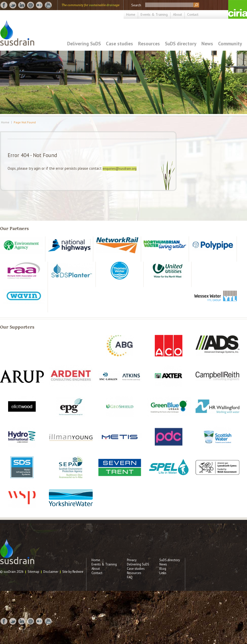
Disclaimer (51, 572)
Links (163, 573)
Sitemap (33, 572)
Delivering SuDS (84, 43)
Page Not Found (25, 122)
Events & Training (154, 14)
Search (136, 5)
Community (230, 43)
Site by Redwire (73, 572)
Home (131, 14)
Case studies (119, 43)
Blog (163, 569)
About (177, 14)
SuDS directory (181, 43)
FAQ (130, 577)
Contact (193, 14)
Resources (149, 43)
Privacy (132, 560)
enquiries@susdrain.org (120, 169)
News (207, 43)
